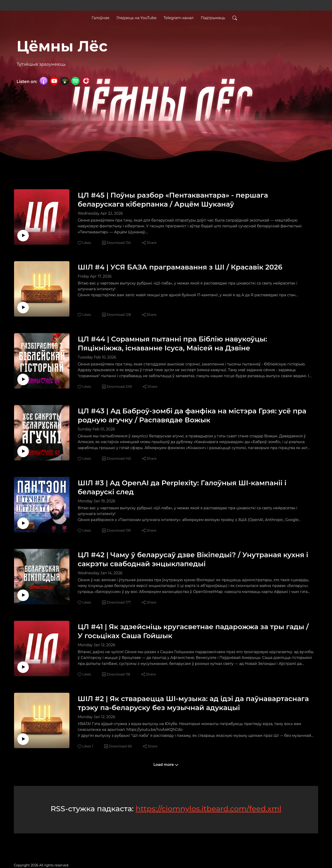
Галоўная (100, 17)
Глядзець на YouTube (136, 17)
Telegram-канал (179, 17)
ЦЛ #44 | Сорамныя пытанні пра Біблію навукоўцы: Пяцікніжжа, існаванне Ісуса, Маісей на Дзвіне (172, 344)
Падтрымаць (213, 17)
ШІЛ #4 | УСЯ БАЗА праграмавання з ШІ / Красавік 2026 (180, 267)
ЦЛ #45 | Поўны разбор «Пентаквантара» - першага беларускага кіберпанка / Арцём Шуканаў (173, 200)
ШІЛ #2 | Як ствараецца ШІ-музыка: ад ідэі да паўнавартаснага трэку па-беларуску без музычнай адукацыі (193, 703)
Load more (166, 765)
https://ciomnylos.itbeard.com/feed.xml (208, 809)
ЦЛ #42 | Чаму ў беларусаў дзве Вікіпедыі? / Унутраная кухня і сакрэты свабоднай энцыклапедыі (193, 559)
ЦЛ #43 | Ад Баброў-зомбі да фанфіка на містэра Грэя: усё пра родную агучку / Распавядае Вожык (192, 415)
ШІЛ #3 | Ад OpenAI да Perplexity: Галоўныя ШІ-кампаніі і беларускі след (182, 487)
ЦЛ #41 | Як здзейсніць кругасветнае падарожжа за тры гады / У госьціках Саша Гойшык (193, 631)
